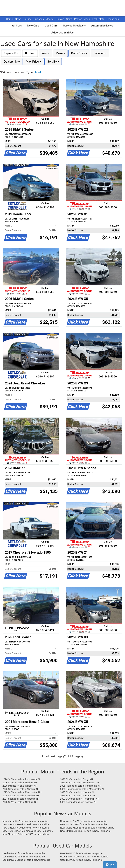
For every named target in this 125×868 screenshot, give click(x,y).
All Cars (17, 26)
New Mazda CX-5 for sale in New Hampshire (25, 821)
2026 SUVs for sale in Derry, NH (76, 779)
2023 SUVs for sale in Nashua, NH (20, 802)
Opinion (60, 19)
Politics (28, 19)
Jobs (87, 19)
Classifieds (113, 19)
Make (60, 53)
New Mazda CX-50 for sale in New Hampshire (83, 821)
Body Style (79, 53)
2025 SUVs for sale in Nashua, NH (78, 792)
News (18, 19)
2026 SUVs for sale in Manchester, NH (80, 783)
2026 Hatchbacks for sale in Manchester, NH (83, 789)
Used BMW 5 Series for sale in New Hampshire (26, 860)
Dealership (12, 62)
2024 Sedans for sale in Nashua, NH (21, 799)
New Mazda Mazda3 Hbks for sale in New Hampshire (87, 828)
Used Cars (51, 26)
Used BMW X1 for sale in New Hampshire (24, 857)
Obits (69, 19)
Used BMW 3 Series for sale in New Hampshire (84, 857)
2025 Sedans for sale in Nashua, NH (21, 796)
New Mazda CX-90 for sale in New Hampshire (26, 824)
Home (10, 19)
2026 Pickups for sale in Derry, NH (20, 786)
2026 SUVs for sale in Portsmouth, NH (22, 779)
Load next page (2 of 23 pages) (62, 756)
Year (45, 53)
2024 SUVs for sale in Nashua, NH (78, 796)
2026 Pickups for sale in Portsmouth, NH (81, 786)
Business (39, 19)
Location (100, 53)
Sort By (53, 62)
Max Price (33, 62)
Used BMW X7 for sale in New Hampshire (81, 860)
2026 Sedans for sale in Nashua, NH (21, 789)
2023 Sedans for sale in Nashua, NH (79, 802)
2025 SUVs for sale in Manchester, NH (22, 792)
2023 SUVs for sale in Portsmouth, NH (80, 799)
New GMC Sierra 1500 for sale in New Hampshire (28, 831)
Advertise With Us (63, 33)
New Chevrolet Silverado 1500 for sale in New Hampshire (26, 834)
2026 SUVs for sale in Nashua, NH (20, 783)
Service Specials (74, 26)
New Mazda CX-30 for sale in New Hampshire (83, 824)
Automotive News (102, 26)
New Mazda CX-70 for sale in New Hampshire (26, 828)
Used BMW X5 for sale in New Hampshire (81, 853)
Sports (50, 19)
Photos (78, 19)
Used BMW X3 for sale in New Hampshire (24, 853)
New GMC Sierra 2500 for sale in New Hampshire (85, 831)
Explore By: (11, 53)
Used (30, 53)
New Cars (33, 26)
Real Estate (99, 19)
